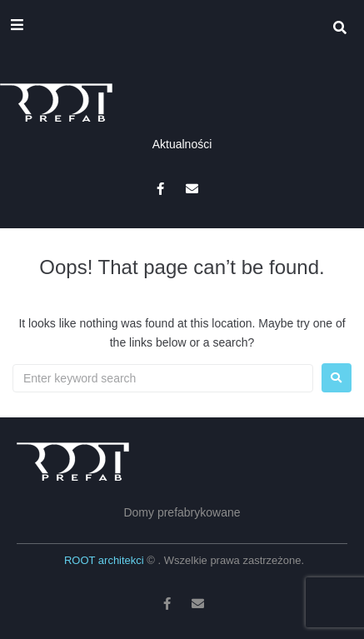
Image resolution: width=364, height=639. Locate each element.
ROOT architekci (105, 560)
